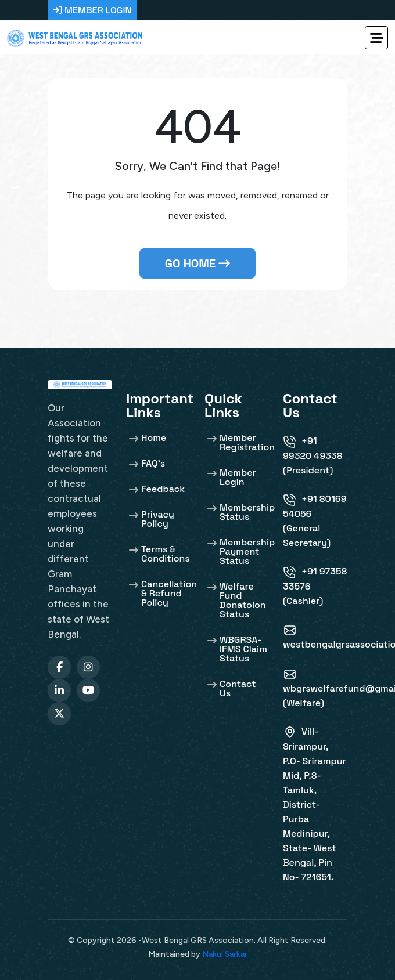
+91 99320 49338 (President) (313, 455)
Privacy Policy (158, 518)
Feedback (163, 488)
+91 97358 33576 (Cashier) (315, 586)
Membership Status (247, 511)
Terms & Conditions (166, 553)
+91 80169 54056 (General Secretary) (315, 521)
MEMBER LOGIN (92, 10)
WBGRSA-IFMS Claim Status (243, 648)
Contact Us (238, 688)
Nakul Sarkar (225, 954)
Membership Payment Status (247, 551)
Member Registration (247, 442)
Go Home (198, 263)
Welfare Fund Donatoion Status (243, 600)
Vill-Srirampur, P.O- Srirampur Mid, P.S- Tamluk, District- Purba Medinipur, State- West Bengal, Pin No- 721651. (315, 804)
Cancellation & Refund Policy (169, 593)
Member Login (238, 477)
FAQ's (153, 463)
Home (154, 437)
